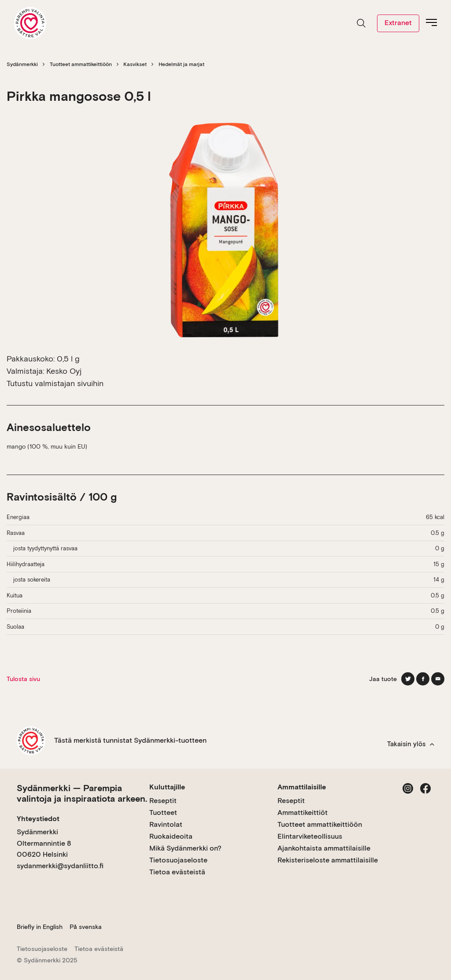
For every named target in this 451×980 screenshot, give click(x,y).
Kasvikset (135, 64)
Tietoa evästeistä (177, 872)
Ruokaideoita (171, 836)
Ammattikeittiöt (303, 812)
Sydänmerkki (22, 64)
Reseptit (163, 801)
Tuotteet (163, 812)
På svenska (86, 927)
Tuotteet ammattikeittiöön (81, 64)
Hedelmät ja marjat (181, 64)
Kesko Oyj (64, 371)
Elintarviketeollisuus (310, 836)
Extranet (398, 23)
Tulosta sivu (23, 679)
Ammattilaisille (302, 787)
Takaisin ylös (411, 744)
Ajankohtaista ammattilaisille (324, 848)
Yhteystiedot (38, 819)
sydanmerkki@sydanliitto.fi (60, 866)
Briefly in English (40, 927)
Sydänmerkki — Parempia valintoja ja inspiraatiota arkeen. (82, 793)
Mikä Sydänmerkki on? (185, 848)
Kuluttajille (167, 787)
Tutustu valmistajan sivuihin (55, 383)
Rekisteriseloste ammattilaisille (328, 860)
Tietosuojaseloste (178, 860)
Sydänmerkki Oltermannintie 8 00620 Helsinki (44, 843)
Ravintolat (166, 824)
